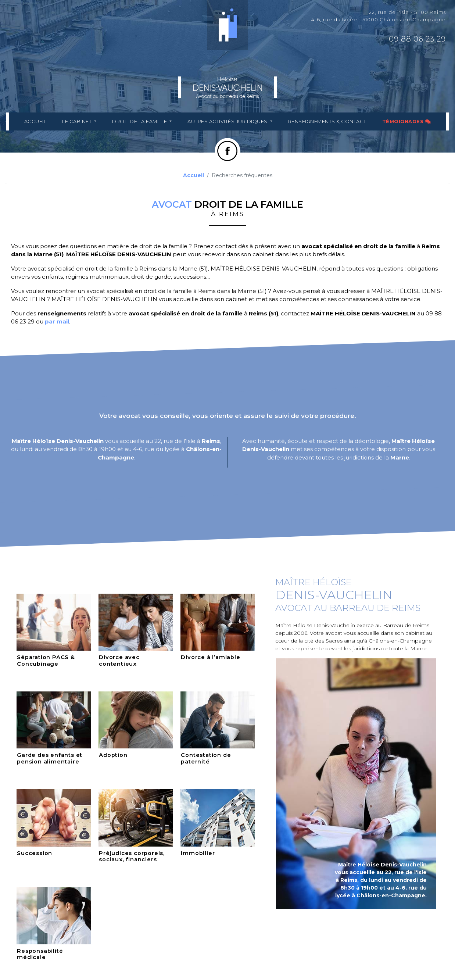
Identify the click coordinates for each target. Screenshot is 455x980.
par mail (57, 321)
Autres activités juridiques (228, 121)
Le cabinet (78, 121)
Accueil (36, 121)
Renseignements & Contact (327, 121)
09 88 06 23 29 (417, 39)
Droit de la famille (141, 121)
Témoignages (406, 121)
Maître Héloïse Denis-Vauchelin (58, 441)
